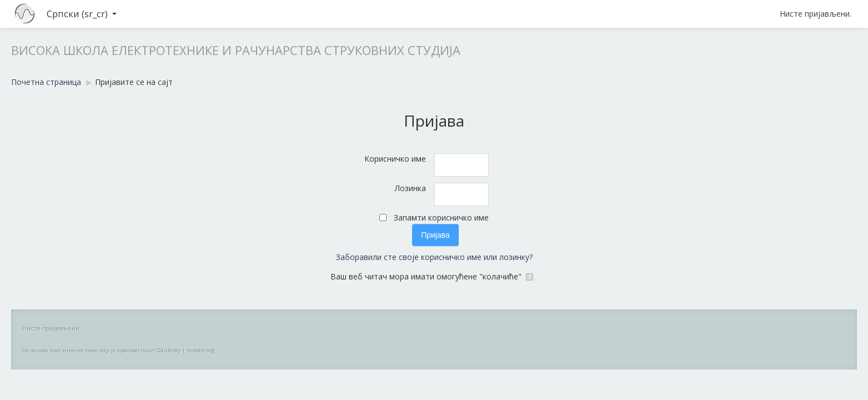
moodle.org (201, 350)
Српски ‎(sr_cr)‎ (82, 14)
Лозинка (410, 188)
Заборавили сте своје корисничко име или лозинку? (434, 257)
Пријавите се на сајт (134, 82)
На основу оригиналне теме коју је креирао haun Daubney (101, 350)
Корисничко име (395, 159)
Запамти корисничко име (441, 217)
